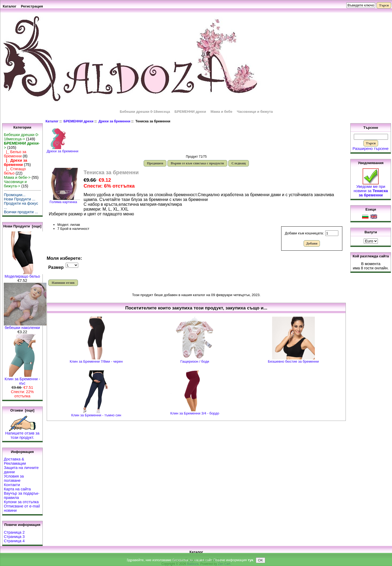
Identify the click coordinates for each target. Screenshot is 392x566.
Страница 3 (14, 537)
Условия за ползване (14, 478)
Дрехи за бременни (114, 121)
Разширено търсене (371, 149)
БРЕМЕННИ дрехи (79, 121)
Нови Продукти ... (19, 199)
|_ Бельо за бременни (15, 154)
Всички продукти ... (21, 212)
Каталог (9, 6)
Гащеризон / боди (195, 361)
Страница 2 (14, 532)
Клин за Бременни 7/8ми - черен (96, 361)
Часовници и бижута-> (15, 184)
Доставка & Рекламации (15, 461)
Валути (371, 232)
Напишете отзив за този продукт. (22, 434)
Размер (56, 267)
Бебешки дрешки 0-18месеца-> (21, 137)
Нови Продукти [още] (22, 226)
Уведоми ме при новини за (371, 189)
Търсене (371, 128)
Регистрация (32, 6)
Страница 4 (14, 541)
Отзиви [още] (22, 410)
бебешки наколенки (25, 326)
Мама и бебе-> (17, 177)
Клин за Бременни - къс (22, 379)
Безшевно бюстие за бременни (293, 361)
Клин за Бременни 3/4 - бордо (195, 413)
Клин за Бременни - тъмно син (96, 415)
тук (250, 561)
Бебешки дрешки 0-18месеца (145, 112)
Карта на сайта (17, 489)
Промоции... (15, 195)
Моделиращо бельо (24, 275)
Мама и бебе (221, 112)
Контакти (12, 485)
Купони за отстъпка (21, 502)
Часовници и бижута (255, 112)
